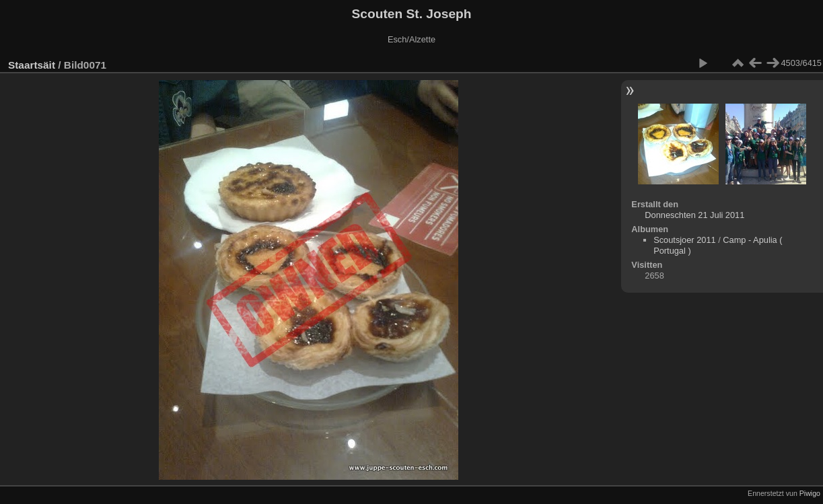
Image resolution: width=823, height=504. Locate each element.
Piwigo (810, 493)
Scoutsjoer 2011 (684, 240)
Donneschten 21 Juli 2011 (694, 215)
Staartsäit (32, 65)
